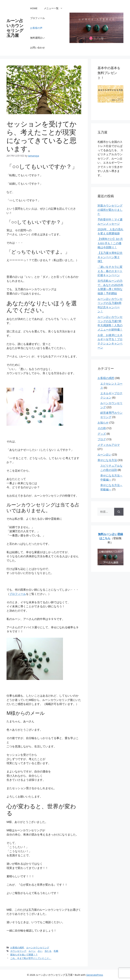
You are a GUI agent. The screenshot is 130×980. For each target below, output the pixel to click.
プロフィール (38, 18)
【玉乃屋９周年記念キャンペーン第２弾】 (110, 257)
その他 (102, 428)
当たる (48, 951)
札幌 (56, 951)
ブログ (102, 439)
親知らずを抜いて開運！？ (24, 955)
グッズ (102, 434)
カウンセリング (18, 951)
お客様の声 (36, 28)
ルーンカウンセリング (38, 947)
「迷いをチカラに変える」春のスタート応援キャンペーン (110, 271)
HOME (34, 8)
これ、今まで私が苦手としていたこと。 (31, 958)
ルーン (32, 951)
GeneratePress (95, 975)
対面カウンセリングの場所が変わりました (110, 210)
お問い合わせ (38, 48)
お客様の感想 (17, 947)
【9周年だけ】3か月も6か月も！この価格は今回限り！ (110, 243)
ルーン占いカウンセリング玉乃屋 (15, 28)
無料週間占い (38, 38)
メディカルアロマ (109, 445)
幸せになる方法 (107, 460)
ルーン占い (104, 454)
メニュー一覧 (55, 8)
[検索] (119, 512)
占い (40, 951)
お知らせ (103, 423)
